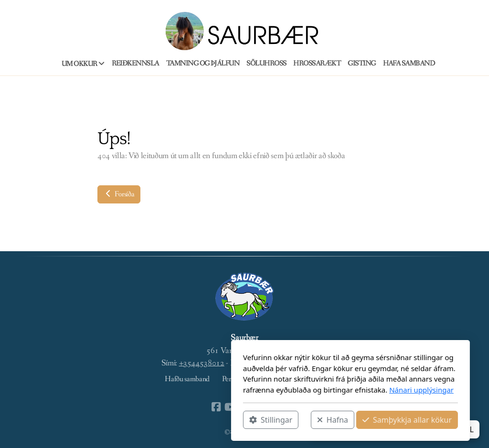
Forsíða (119, 194)
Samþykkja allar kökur (301, 420)
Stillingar (165, 420)
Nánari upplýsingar (315, 390)
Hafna (227, 420)
